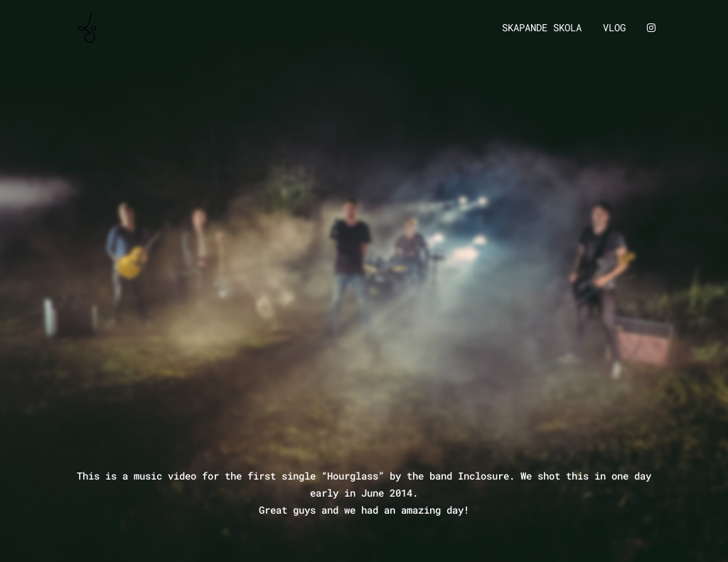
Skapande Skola (542, 28)
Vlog (614, 28)
